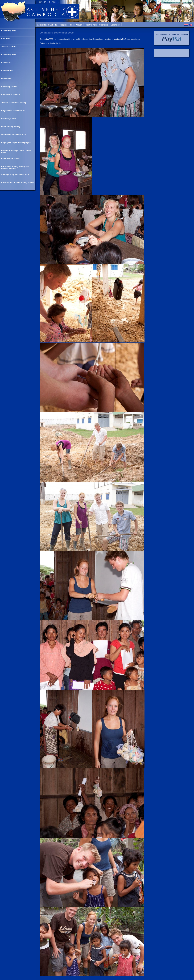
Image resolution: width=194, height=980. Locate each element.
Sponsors (104, 25)
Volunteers (116, 25)
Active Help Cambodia (48, 25)
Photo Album (76, 25)
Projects (64, 25)
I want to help (91, 25)
